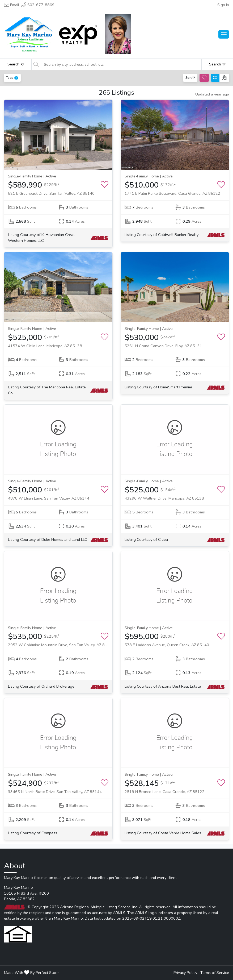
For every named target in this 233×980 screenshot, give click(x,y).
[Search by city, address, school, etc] (121, 64)
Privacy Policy (185, 973)
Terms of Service (215, 973)
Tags (12, 78)
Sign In (223, 5)
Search (16, 64)
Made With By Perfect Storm (32, 973)
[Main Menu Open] (224, 34)
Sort (190, 78)
